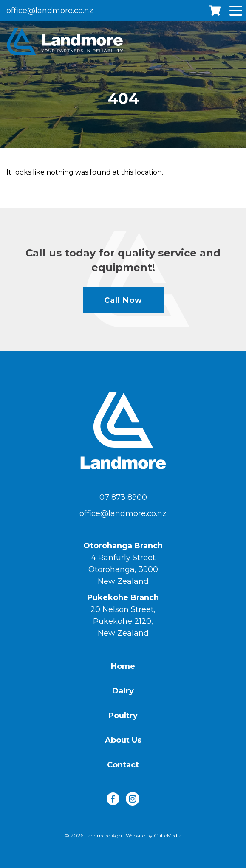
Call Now (123, 300)
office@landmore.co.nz (50, 11)
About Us (123, 740)
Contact (123, 765)
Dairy (123, 691)
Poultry (123, 716)
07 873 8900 (123, 497)
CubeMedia (168, 836)
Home (123, 666)
